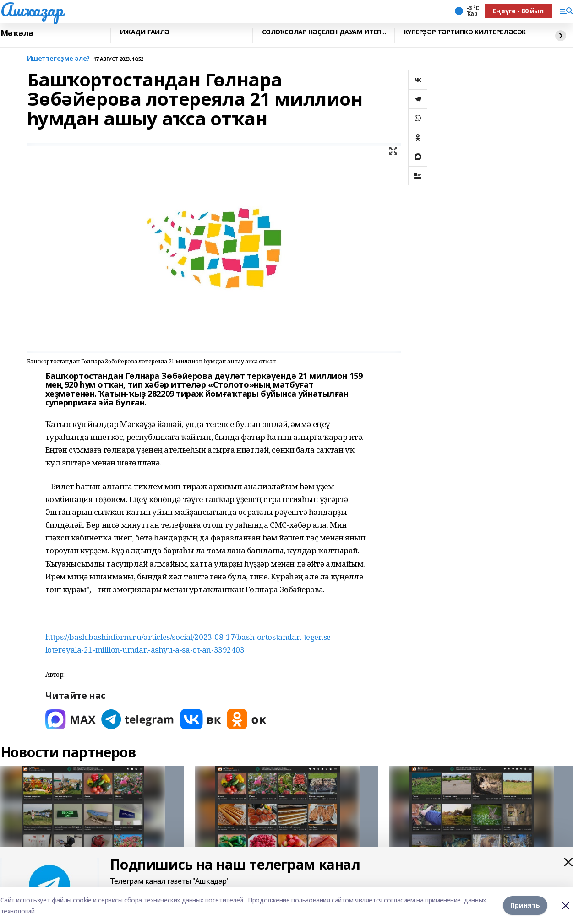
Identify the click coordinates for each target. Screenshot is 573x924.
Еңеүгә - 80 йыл (518, 11)
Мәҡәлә (17, 33)
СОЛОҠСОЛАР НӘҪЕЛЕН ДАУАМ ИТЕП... (324, 32)
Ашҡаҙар (32, 10)
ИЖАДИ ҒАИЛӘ (145, 32)
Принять (525, 905)
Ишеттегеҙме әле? (58, 59)
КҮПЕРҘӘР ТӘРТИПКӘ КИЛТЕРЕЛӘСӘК (465, 32)
